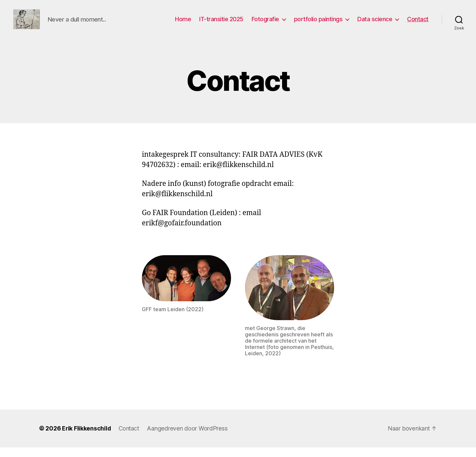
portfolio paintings (318, 24)
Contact (418, 24)
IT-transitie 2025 (221, 24)
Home (183, 24)
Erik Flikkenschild (87, 438)
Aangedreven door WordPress (189, 438)
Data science (375, 24)
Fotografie (265, 24)
